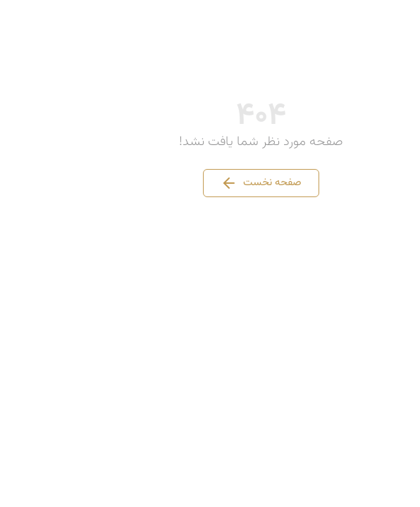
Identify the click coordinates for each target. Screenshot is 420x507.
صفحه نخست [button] (210, 183)
